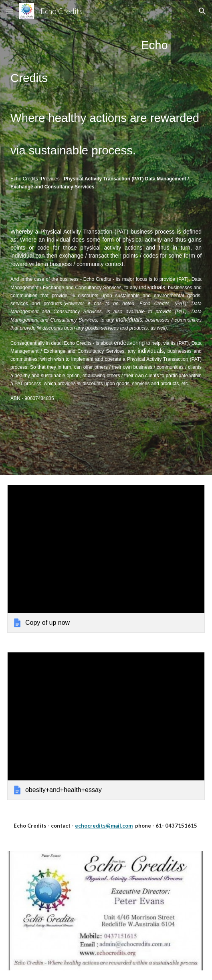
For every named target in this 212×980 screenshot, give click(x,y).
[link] (106, 559)
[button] (10, 11)
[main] (106, 238)
